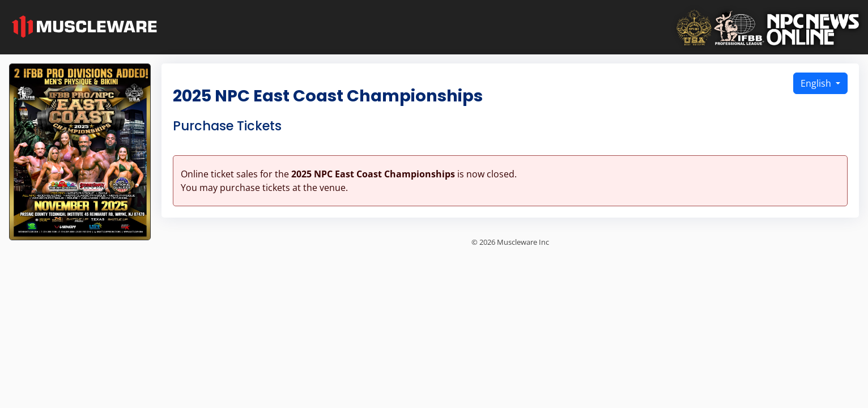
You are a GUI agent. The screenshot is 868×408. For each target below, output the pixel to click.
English (817, 83)
